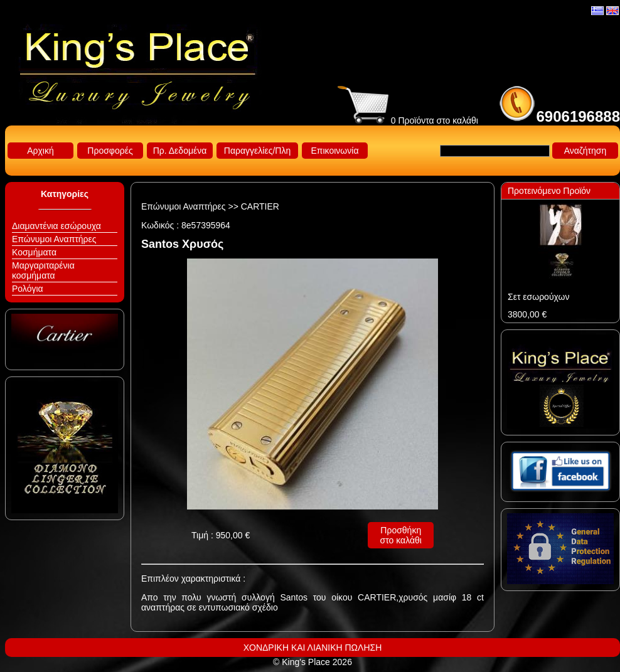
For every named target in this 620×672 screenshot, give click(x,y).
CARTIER (260, 206)
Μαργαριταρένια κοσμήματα (43, 270)
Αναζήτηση (585, 151)
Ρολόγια (28, 289)
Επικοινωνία (335, 151)
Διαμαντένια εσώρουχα (56, 226)
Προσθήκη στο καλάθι (401, 535)
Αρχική (40, 151)
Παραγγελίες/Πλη (257, 151)
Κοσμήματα (34, 252)
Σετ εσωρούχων (538, 297)
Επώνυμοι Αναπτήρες (54, 239)
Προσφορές (110, 151)
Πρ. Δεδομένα (180, 151)
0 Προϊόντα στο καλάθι (408, 120)
